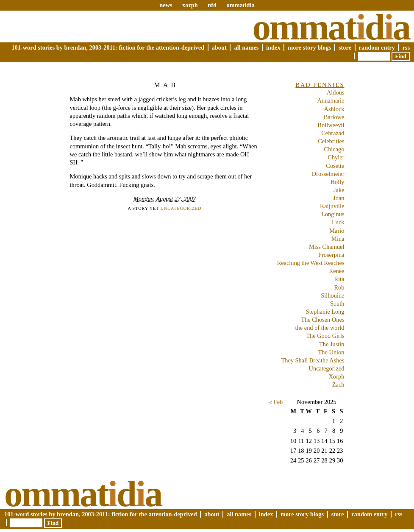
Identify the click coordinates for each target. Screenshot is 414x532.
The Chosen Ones (322, 320)
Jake (339, 190)
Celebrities (331, 141)
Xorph (337, 376)
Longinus (333, 214)
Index (273, 47)
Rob (339, 287)
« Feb (276, 402)
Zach (338, 384)
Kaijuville (332, 206)
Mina (338, 239)
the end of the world (320, 328)
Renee (337, 271)
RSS (406, 47)
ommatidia (240, 5)
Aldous (336, 92)
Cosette (335, 166)
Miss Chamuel (327, 247)
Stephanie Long (325, 312)
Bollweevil (331, 125)
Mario (337, 231)
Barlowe (334, 117)
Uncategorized (181, 208)
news (166, 5)
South (337, 304)
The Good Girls (325, 336)
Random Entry (377, 47)
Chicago (334, 149)
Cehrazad (333, 133)
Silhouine (332, 295)
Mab (167, 85)
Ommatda (331, 27)
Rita (339, 279)
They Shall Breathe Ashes (313, 360)
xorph (190, 5)
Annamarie (331, 100)
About (219, 47)
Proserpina (331, 255)
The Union (331, 352)
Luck (338, 222)
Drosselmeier (328, 174)
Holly (338, 182)
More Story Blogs (309, 47)
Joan (339, 198)
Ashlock (334, 109)
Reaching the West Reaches (311, 263)
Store (345, 47)
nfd (212, 5)
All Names (246, 47)
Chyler (336, 157)
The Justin (332, 344)
